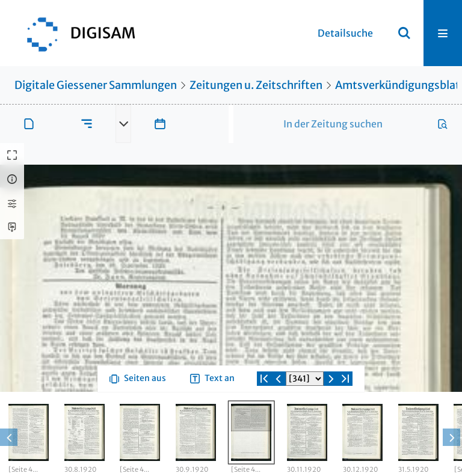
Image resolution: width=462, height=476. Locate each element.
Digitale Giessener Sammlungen (96, 85)
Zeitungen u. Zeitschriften (256, 85)
